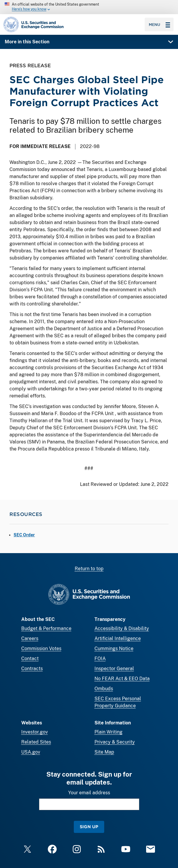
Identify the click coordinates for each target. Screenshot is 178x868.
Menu (159, 24)
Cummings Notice (114, 648)
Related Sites (36, 742)
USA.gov (31, 752)
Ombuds (104, 689)
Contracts (32, 669)
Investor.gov (35, 732)
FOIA (100, 659)
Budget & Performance (46, 628)
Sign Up (89, 827)
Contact (30, 659)
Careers (30, 638)
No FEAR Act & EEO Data (122, 679)
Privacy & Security (115, 742)
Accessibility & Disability (122, 628)
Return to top (89, 569)
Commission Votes (41, 648)
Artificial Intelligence (118, 638)
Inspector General (114, 669)
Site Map (104, 752)
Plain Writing (108, 732)
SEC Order (24, 535)
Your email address (89, 793)
